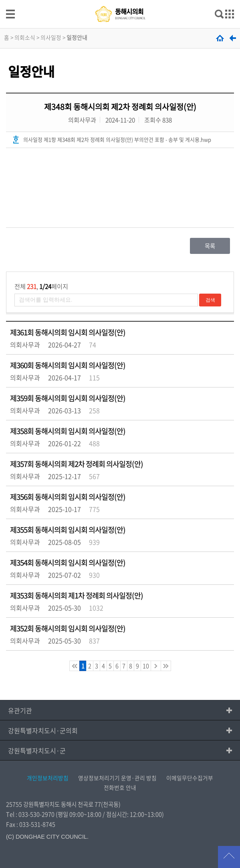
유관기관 (20, 710)
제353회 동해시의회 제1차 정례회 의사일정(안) (77, 595)
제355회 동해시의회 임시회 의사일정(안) (68, 530)
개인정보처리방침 (48, 778)
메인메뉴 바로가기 (120, 1)
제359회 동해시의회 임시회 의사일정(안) (68, 398)
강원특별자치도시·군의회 (43, 730)
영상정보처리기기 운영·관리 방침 (117, 778)
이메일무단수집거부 (190, 778)
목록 (210, 246)
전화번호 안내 (120, 787)
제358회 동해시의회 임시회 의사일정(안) (68, 431)
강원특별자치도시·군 (37, 750)
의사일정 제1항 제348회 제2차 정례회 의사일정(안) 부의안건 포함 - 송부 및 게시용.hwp (117, 139)
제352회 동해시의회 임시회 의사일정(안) (68, 628)
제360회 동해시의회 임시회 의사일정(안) (68, 365)
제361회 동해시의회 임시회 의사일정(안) (68, 332)
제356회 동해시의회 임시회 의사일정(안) (68, 497)
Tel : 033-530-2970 (30, 814)
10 (146, 666)
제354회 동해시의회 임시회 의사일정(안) (68, 563)
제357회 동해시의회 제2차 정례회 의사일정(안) (77, 464)
